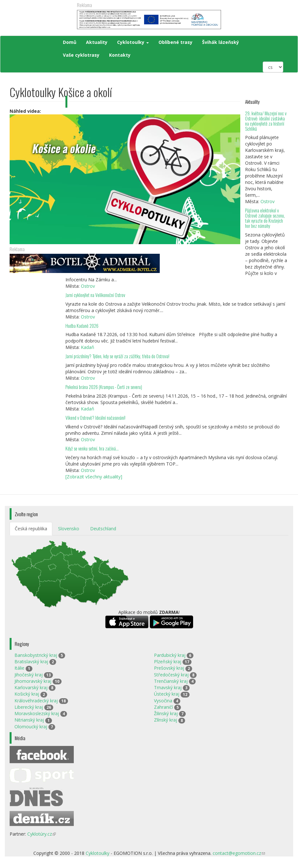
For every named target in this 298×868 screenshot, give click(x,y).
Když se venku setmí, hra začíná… (92, 448)
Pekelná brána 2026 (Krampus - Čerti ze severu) (104, 387)
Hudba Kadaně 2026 (82, 326)
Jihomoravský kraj (33, 681)
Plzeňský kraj (168, 661)
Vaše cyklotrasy (81, 55)
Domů (70, 42)
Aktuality (97, 42)
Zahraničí (163, 707)
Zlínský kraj (166, 720)
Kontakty (120, 55)
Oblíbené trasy (175, 42)
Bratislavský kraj (31, 661)
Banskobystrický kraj (36, 655)
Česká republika (31, 529)
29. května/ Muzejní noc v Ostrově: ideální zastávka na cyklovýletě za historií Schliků (266, 121)
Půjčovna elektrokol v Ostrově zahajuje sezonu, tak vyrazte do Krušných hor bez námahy (265, 218)
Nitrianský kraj (29, 720)
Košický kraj (27, 694)
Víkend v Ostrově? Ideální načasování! (95, 418)
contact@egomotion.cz (239, 853)
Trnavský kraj (168, 687)
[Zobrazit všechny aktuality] (94, 477)
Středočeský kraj (171, 675)
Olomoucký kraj (31, 727)
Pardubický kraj (170, 655)
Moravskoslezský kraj (37, 713)
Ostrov (268, 201)
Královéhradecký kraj (36, 701)
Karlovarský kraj (31, 687)
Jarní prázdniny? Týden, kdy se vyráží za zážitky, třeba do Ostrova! (117, 356)
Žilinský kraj (166, 713)
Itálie (19, 668)
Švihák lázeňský (221, 42)
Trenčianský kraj (171, 681)
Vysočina (163, 701)
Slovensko (69, 529)
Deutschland (103, 529)
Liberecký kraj (29, 707)
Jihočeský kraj (29, 675)
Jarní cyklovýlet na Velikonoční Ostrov (95, 295)
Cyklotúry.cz (42, 834)
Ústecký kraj (167, 694)
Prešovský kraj (169, 668)
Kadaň (88, 347)
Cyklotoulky (133, 42)
